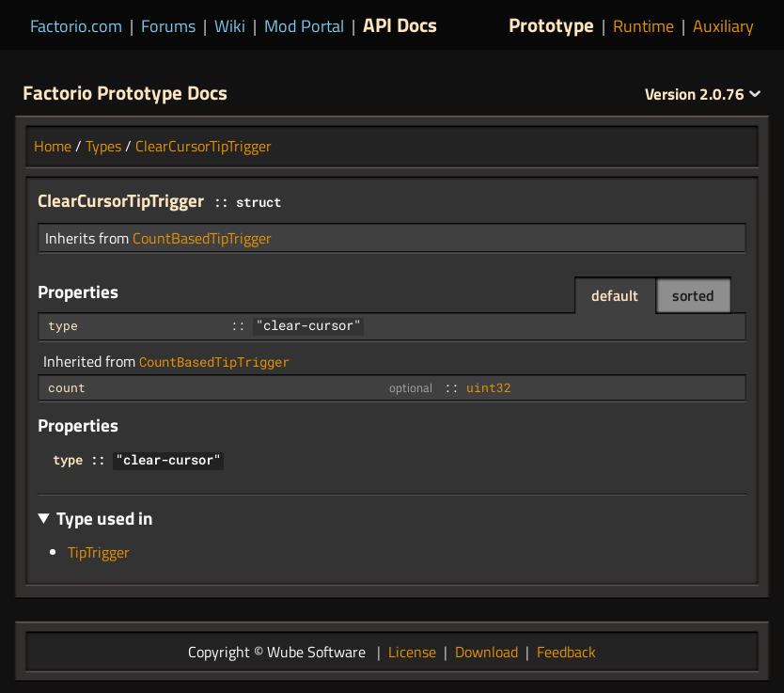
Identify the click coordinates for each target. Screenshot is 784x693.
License (412, 652)
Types (103, 146)
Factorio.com (76, 26)
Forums (168, 26)
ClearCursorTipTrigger (204, 146)
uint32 (489, 387)
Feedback (566, 652)
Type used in (105, 518)
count (67, 387)
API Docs (400, 24)
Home (53, 146)
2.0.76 (703, 94)
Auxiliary (723, 26)
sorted (693, 295)
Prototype (551, 24)
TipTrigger (99, 552)
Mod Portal (304, 26)
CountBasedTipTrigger (202, 238)
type (63, 325)
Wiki (230, 26)
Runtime (643, 26)
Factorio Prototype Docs (125, 92)
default (615, 295)
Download (486, 652)
